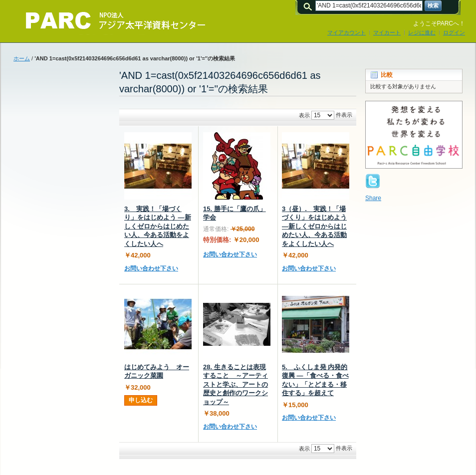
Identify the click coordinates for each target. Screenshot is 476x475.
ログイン (454, 32)
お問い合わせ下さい (151, 268)
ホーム (22, 58)
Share (373, 198)
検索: (309, 6)
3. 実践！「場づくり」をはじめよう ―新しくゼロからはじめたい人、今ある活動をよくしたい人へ (158, 226)
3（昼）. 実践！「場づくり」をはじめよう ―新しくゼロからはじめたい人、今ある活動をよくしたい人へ (314, 226)
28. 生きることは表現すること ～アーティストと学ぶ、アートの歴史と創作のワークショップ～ (236, 384)
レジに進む (422, 32)
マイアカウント (347, 32)
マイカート (387, 32)
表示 (304, 115)
